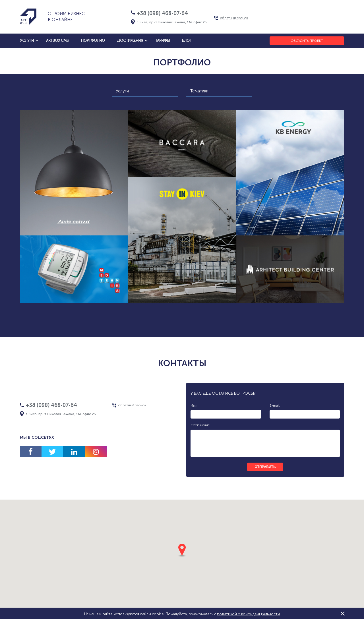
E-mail (275, 405)
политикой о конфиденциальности (248, 614)
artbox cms (57, 41)
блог (187, 41)
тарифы (163, 41)
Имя (194, 405)
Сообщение (200, 425)
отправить (265, 467)
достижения (130, 41)
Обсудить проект (307, 41)
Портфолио (93, 41)
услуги (27, 41)
